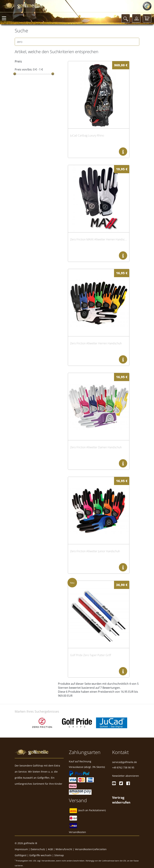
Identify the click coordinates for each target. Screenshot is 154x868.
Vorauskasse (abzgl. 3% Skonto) (87, 767)
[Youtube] (114, 783)
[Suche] (126, 18)
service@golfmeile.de (124, 762)
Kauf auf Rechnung (80, 761)
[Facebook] (128, 783)
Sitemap (59, 855)
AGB (50, 849)
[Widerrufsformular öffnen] (121, 800)
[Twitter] (121, 783)
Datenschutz (38, 849)
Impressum (21, 849)
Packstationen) (97, 810)
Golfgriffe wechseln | (42, 855)
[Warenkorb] (147, 18)
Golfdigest (21, 855)
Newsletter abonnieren (126, 776)
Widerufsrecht (64, 849)
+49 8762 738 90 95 (123, 767)
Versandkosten (77, 832)
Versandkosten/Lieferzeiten (91, 849)
